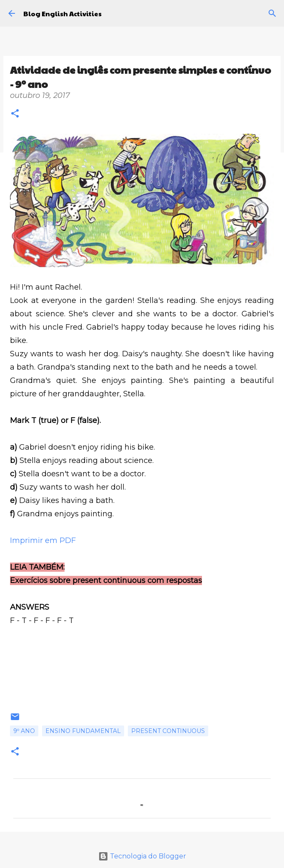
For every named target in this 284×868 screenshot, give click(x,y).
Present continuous (168, 731)
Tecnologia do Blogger (142, 856)
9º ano (24, 731)
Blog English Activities (62, 14)
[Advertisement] (142, 676)
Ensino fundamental (83, 731)
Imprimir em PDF (43, 540)
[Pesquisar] (272, 13)
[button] (15, 114)
